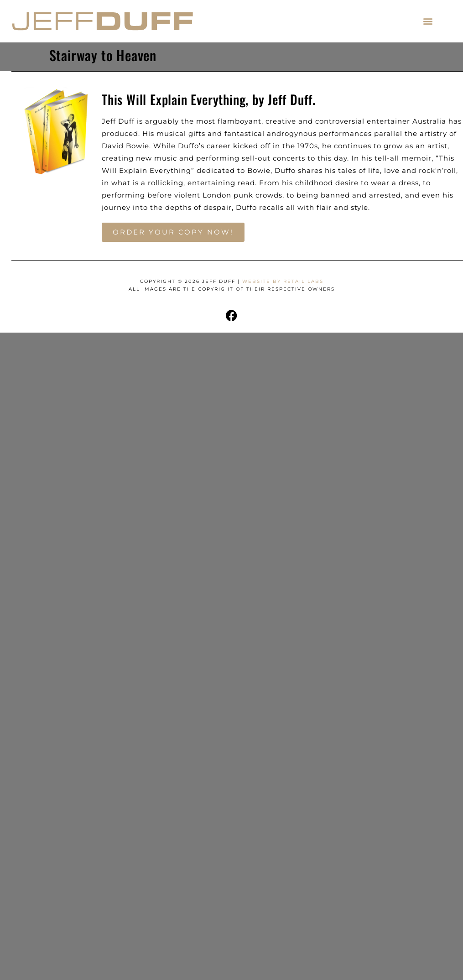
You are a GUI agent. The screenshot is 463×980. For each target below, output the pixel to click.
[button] (428, 21)
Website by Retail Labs (283, 281)
